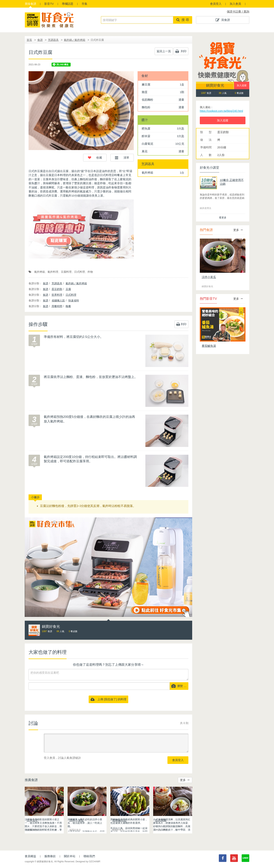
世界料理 (57, 295)
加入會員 (235, 4)
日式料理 (80, 272)
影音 (49, 4)
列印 (181, 51)
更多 (185, 780)
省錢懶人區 (58, 300)
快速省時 (74, 300)
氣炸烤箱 (40, 272)
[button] (95, 158)
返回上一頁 (164, 51)
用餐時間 (57, 306)
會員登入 (216, 4)
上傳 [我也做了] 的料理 (108, 699)
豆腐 (68, 289)
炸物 (90, 272)
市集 (84, 4)
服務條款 (50, 856)
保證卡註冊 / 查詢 (238, 11)
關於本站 (70, 856)
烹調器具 (53, 40)
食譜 (30, 4)
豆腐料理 (66, 272)
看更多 (223, 218)
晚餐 (68, 306)
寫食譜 (223, 20)
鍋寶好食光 (215, 85)
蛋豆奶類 (57, 289)
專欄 (68, 4)
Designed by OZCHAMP (88, 862)
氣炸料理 (53, 272)
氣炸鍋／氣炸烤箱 (75, 40)
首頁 (29, 40)
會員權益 (30, 856)
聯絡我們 (89, 856)
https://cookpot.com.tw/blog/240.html (221, 111)
